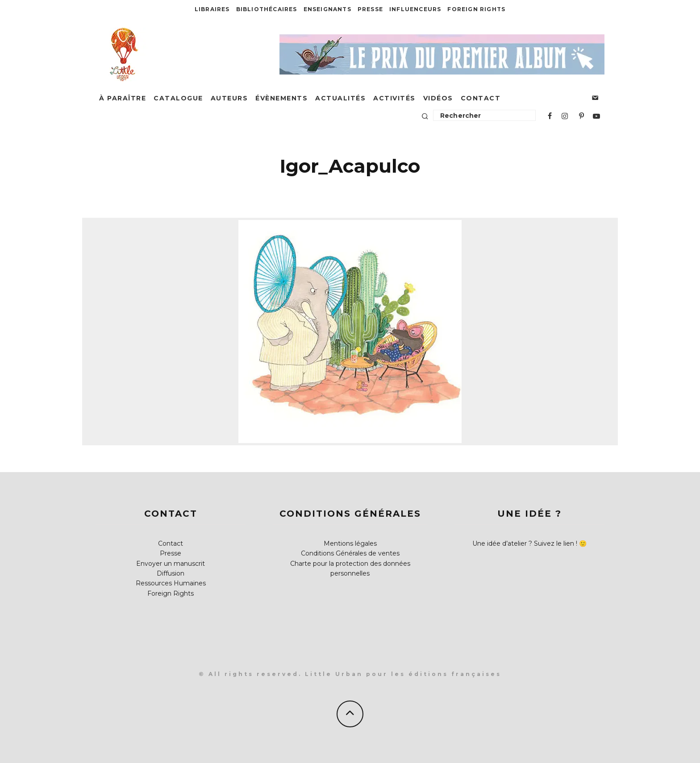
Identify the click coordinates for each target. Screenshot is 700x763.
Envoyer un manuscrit (171, 564)
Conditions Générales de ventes (350, 553)
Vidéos (438, 98)
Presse (370, 9)
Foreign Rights (476, 9)
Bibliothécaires (267, 9)
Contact (481, 98)
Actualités (340, 98)
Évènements (281, 98)
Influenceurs (415, 9)
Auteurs (229, 98)
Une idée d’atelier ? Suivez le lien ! (525, 543)
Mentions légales (350, 543)
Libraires (212, 9)
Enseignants (327, 9)
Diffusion (171, 573)
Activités (394, 98)
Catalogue (178, 98)
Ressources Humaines (171, 583)
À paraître (123, 98)
